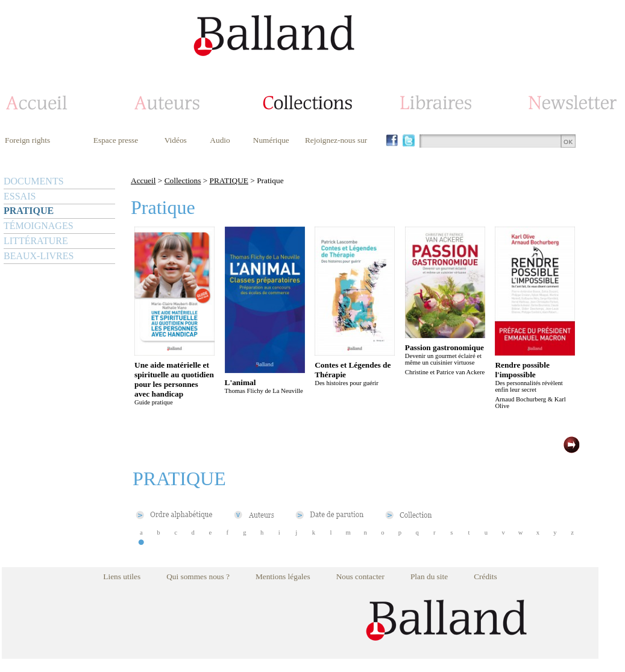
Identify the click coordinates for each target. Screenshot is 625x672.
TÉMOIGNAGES (39, 226)
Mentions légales (283, 576)
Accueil (143, 181)
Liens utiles (122, 576)
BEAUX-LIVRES (39, 256)
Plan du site (429, 576)
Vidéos (176, 140)
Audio (220, 140)
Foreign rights (27, 140)
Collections (183, 181)
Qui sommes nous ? (198, 576)
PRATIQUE (29, 211)
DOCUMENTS (34, 181)
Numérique (271, 140)
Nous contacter (360, 576)
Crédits (485, 576)
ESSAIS (20, 196)
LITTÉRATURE (36, 241)
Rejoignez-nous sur (336, 140)
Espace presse (116, 140)
